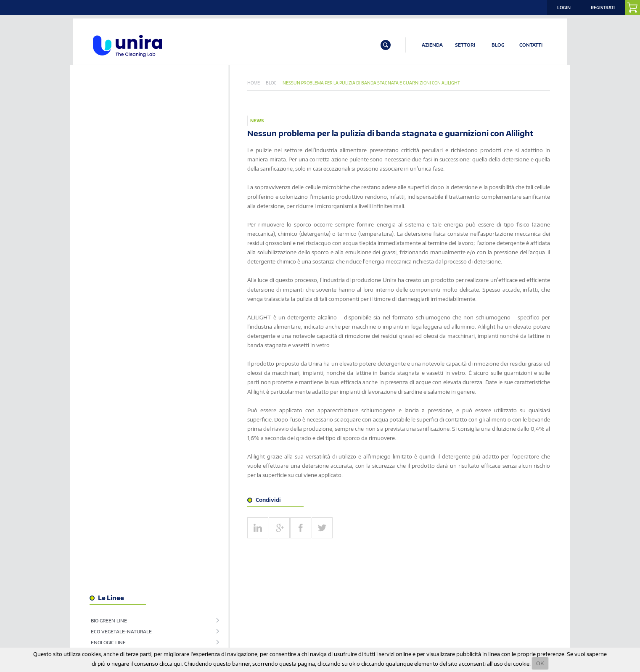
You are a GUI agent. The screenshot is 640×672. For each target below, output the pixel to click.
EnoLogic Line (112, 130)
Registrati (603, 8)
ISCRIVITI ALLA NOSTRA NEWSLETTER (196, 586)
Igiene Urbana (112, 152)
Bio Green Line (112, 109)
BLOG (498, 45)
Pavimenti (107, 207)
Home (257, 83)
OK (540, 663)
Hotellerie (108, 141)
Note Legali (518, 607)
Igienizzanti (110, 163)
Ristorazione (111, 229)
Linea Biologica (114, 196)
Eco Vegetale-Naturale (125, 120)
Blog (275, 83)
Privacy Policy (418, 607)
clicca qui (171, 663)
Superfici (106, 240)
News (261, 121)
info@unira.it (110, 640)
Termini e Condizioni (470, 607)
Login (564, 8)
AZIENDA (432, 45)
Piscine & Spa (111, 218)
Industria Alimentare (122, 174)
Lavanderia (109, 185)
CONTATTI (531, 45)
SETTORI (465, 45)
